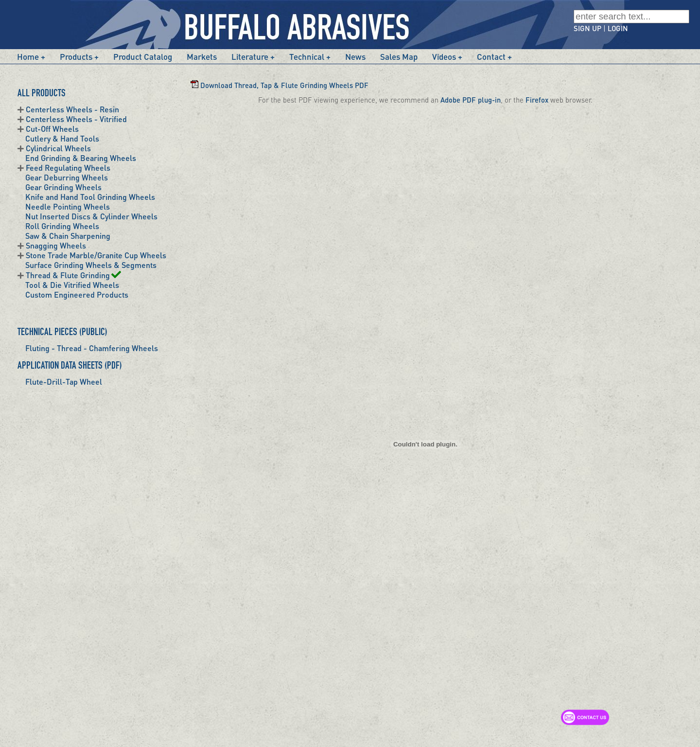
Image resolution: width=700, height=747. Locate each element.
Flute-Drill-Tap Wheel (64, 382)
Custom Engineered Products (77, 294)
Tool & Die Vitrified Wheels (72, 285)
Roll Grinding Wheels (62, 226)
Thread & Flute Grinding (73, 275)
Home (28, 56)
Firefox (537, 100)
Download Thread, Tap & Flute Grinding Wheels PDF (280, 85)
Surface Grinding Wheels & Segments (91, 265)
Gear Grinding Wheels (63, 187)
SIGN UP (587, 28)
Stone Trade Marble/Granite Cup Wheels (96, 255)
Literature (250, 56)
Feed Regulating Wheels (68, 168)
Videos (444, 56)
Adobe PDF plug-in (471, 100)
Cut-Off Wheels (52, 129)
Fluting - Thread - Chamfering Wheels (92, 348)
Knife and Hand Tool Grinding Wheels (90, 197)
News (355, 56)
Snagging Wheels (56, 245)
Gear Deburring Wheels (67, 177)
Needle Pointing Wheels (68, 206)
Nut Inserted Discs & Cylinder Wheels (91, 216)
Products (76, 56)
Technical (307, 56)
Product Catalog (143, 56)
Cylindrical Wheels (58, 148)
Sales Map (399, 56)
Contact (491, 56)
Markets (202, 56)
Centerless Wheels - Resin (72, 109)
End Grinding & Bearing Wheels (81, 158)
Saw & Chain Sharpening (68, 236)
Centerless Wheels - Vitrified (76, 119)
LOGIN (618, 28)
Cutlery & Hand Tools (62, 138)
